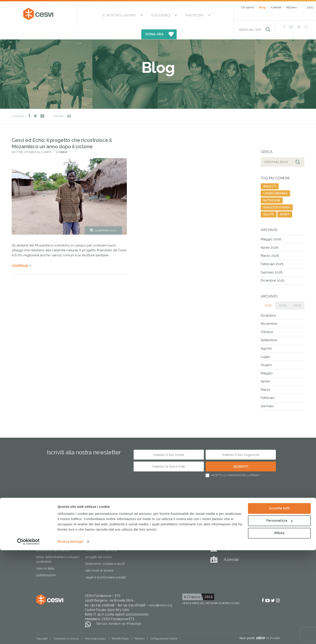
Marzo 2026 (270, 244)
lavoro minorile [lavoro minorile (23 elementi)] (275, 182)
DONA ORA (201, 14)
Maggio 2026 (271, 227)
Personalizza (279, 614)
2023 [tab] (297, 293)
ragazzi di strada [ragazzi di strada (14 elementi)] (277, 196)
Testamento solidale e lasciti (105, 552)
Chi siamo (248, 7)
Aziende (276, 7)
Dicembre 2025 (272, 269)
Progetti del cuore (99, 545)
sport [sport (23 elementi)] (285, 203)
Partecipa (166, 14)
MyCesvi (292, 7)
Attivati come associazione (154, 527)
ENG (310, 8)
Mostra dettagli (70, 635)
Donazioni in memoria (101, 538)
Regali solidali (237, 515)
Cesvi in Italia (45, 557)
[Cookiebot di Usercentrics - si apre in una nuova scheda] (28, 635)
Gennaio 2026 (272, 260)
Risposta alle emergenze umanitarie (53, 522)
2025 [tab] (268, 293)
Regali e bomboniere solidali (106, 566)
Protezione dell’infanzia (53, 538)
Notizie (17, 140)
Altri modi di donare (100, 559)
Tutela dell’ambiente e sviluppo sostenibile (58, 547)
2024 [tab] (283, 293)
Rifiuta (279, 627)
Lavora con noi (145, 534)
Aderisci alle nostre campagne (156, 520)
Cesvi (63, 140)
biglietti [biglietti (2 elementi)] (270, 175)
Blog (262, 7)
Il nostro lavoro (106, 14)
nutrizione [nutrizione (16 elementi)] (272, 189)
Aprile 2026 (270, 236)
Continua (20, 254)
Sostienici (139, 14)
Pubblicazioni (46, 563)
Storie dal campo (38, 140)
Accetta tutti (279, 602)
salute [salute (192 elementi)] (269, 203)
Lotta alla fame (46, 532)
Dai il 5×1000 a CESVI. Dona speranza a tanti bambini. (104, 529)
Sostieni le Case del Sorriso (105, 520)
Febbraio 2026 (272, 252)
